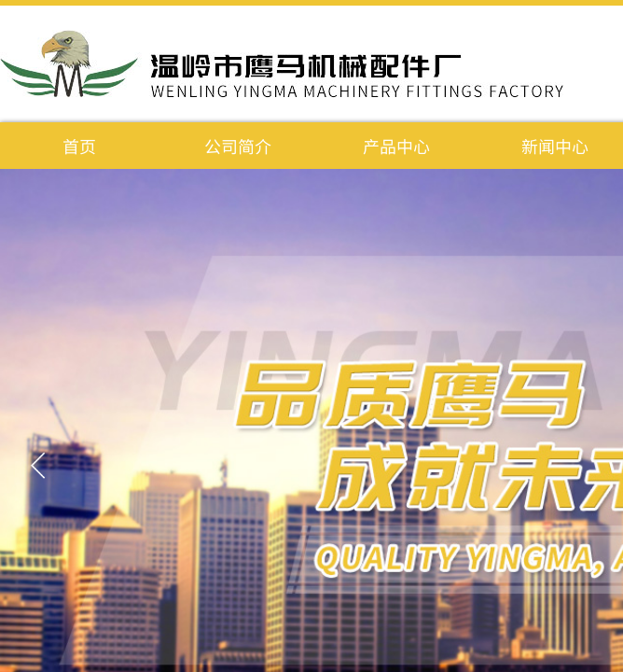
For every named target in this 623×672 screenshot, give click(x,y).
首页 (79, 146)
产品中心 (396, 146)
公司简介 (238, 146)
